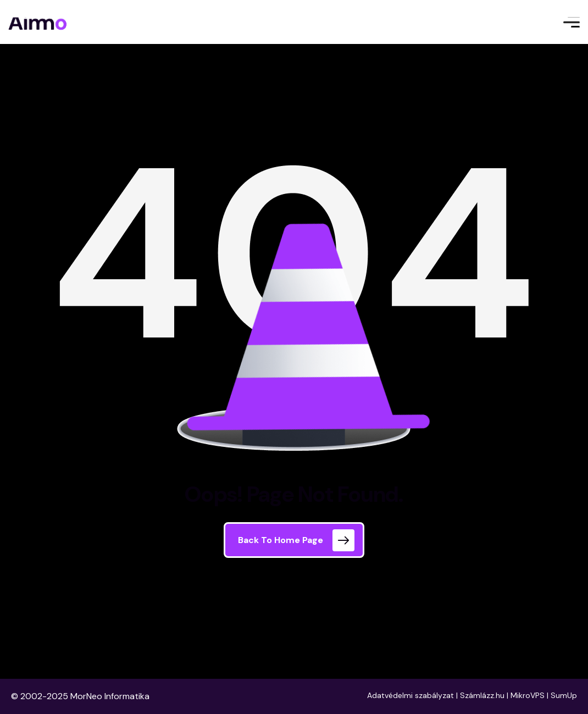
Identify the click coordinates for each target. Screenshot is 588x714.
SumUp (564, 695)
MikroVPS (528, 695)
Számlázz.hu (482, 695)
